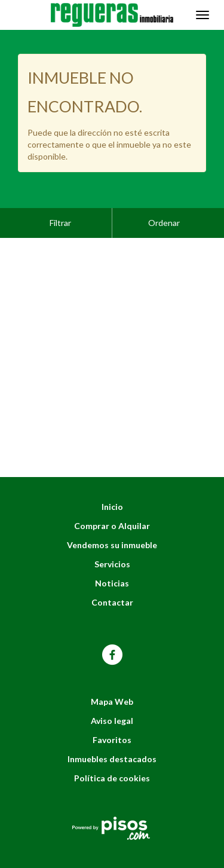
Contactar (112, 572)
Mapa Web (112, 672)
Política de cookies (112, 748)
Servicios (112, 534)
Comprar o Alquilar (112, 496)
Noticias (112, 553)
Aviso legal (112, 691)
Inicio (112, 477)
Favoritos (112, 710)
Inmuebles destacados (112, 729)
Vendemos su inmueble (112, 515)
